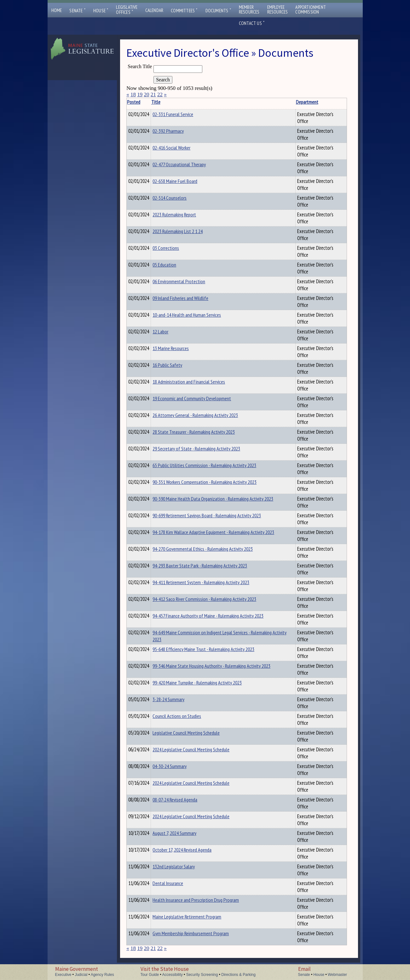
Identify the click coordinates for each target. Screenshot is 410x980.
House (101, 11)
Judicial (81, 975)
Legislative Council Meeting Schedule (196, 733)
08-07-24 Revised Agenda (185, 800)
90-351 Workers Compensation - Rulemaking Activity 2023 (214, 482)
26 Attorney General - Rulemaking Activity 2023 (205, 415)
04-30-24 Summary (179, 766)
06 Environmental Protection (189, 281)
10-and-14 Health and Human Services (196, 315)
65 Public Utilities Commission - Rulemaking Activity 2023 (214, 465)
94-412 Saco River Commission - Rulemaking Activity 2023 (214, 599)
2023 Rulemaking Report (184, 214)
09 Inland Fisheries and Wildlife (190, 298)
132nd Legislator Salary (183, 866)
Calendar (154, 10)
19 (140, 94)
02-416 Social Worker (181, 148)
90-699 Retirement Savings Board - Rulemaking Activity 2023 (217, 515)
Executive (63, 975)
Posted (143, 102)
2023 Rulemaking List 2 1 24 (187, 231)
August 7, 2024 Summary (184, 833)
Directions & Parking (238, 975)
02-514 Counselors (179, 198)
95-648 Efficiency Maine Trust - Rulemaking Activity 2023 (213, 649)
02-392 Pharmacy (178, 131)
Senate (78, 11)
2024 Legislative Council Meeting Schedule (201, 749)
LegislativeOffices (127, 10)
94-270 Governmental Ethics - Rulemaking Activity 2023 (212, 549)
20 (146, 94)
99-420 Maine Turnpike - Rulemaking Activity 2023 (207, 683)
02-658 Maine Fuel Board (185, 181)
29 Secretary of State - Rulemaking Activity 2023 (206, 449)
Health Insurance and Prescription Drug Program (205, 900)
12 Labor (170, 332)
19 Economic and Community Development (202, 398)
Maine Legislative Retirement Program (197, 917)
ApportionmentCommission (311, 9)
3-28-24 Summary (178, 699)
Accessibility (172, 975)
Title (166, 102)
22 (160, 94)
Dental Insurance (178, 883)
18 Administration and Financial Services (199, 382)
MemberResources (249, 9)
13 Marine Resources (180, 348)
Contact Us (252, 23)
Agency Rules (102, 975)
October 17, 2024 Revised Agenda (192, 850)
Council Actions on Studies (187, 716)
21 (153, 94)
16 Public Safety (177, 365)
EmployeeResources (278, 9)
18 (133, 94)
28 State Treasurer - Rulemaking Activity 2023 (203, 432)
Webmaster (337, 975)
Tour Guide (150, 975)
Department (292, 102)
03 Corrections (176, 248)
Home (57, 10)
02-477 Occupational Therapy (189, 164)
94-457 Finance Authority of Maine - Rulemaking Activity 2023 (218, 616)
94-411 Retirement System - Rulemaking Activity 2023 (211, 582)
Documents (218, 11)
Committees (184, 11)
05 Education (174, 265)
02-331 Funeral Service (183, 114)
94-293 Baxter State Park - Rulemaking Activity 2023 (210, 566)
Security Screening (202, 975)
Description (336, 102)
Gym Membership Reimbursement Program (200, 933)
